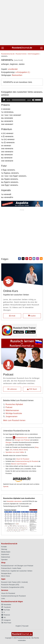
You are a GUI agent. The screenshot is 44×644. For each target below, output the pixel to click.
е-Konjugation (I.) (23, 72)
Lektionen (12, 389)
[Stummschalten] (33, 100)
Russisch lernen (21, 54)
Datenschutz (6, 557)
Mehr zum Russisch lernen (14, 420)
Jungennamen (11, 416)
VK (3, 617)
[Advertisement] (22, 23)
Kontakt (4, 547)
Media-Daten (6, 552)
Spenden (4, 560)
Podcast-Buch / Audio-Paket (11, 568)
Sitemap (4, 549)
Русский (25, 626)
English (18, 626)
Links (3, 598)
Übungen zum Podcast (22, 440)
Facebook (6, 607)
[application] (22, 100)
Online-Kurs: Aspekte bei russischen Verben (17, 571)
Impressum (5, 554)
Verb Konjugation (33, 54)
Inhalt (12, 316)
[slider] (19, 100)
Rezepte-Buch (6, 573)
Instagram (6, 620)
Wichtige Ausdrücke (14, 413)
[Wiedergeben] (4, 100)
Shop (37, 447)
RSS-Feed (6, 623)
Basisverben (17, 75)
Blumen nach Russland (19, 464)
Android (16, 450)
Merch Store (23, 450)
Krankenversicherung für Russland (27, 461)
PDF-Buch (32, 389)
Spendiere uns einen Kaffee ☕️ (16, 452)
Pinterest (6, 615)
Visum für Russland (23, 459)
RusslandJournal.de (8, 54)
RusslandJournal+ (22, 438)
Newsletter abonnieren (14, 501)
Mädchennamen (12, 410)
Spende (6, 486)
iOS (11, 450)
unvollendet (13, 69)
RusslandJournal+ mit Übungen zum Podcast (17, 566)
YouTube (6, 610)
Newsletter (6, 605)
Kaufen (32, 316)
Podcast (9, 407)
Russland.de (22, 48)
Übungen (9, 442)
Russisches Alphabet (14, 404)
